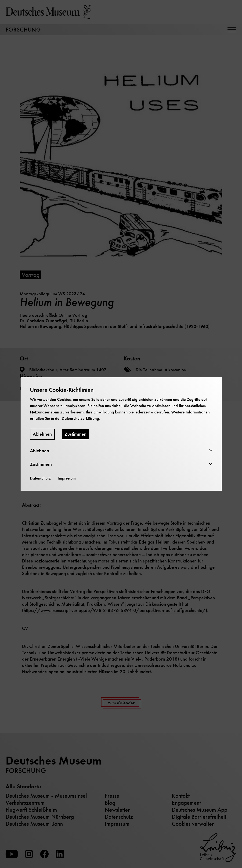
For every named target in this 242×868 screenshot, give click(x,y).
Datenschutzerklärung (80, 418)
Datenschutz (40, 478)
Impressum (67, 478)
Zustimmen (76, 434)
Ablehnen (42, 434)
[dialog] (121, 434)
